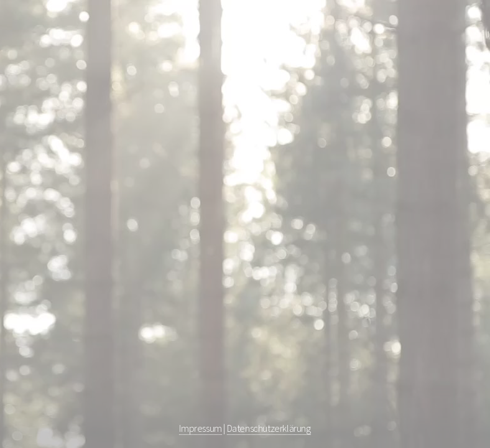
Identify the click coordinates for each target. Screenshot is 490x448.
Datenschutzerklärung (269, 428)
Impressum (200, 428)
